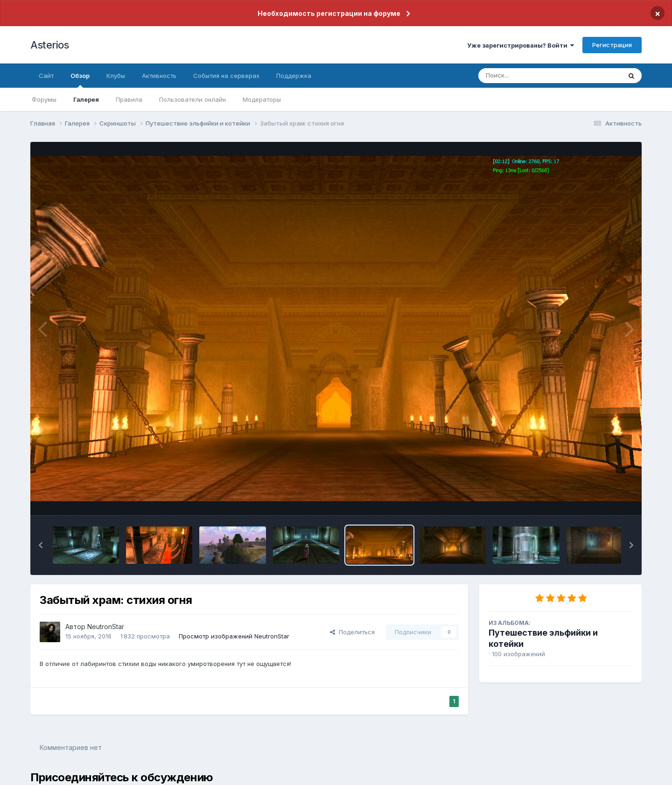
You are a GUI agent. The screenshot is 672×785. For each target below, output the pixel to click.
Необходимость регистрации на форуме (329, 13)
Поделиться (352, 632)
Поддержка (294, 76)
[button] (41, 545)
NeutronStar (106, 627)
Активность (159, 76)
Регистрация (612, 45)
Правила (129, 99)
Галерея (86, 99)
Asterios (49, 45)
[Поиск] (532, 76)
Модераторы (262, 99)
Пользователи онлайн (192, 99)
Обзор (80, 80)
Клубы (116, 76)
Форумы (44, 99)
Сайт (46, 76)
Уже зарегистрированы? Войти (521, 45)
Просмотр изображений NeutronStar (234, 636)
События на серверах (226, 76)
